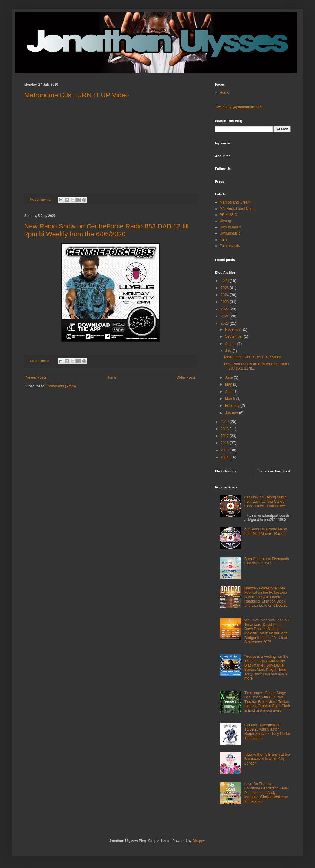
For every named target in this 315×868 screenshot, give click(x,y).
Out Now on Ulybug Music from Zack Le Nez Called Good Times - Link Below (265, 502)
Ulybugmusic (230, 233)
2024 (225, 295)
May (229, 384)
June (229, 377)
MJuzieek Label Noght (238, 209)
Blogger (199, 841)
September (234, 336)
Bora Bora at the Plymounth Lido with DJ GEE (267, 561)
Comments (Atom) (61, 386)
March (231, 399)
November (234, 329)
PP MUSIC (228, 215)
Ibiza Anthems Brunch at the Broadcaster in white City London (267, 759)
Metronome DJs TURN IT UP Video (77, 95)
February (233, 406)
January (232, 413)
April (229, 392)
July (229, 351)
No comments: (41, 199)
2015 (225, 450)
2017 (225, 436)
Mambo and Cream (235, 202)
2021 (225, 316)
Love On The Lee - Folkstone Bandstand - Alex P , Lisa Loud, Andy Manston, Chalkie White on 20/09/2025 (267, 793)
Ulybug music (230, 227)
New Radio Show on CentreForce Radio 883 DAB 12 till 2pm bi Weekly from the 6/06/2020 (106, 230)
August (231, 344)
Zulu (223, 240)
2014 (225, 457)
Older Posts (186, 377)
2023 (225, 302)
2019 (225, 422)
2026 (225, 281)
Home (111, 377)
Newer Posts (36, 377)
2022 (225, 309)
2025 (225, 288)
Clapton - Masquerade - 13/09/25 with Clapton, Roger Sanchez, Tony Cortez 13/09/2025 (268, 732)
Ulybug (225, 221)
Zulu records (230, 246)
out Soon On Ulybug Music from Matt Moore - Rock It (266, 531)
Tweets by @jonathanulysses (239, 107)
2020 (225, 323)
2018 (225, 429)
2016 (225, 443)
